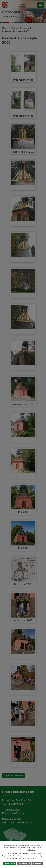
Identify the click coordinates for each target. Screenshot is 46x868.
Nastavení (37, 863)
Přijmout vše (10, 863)
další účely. (31, 850)
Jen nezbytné (24, 863)
